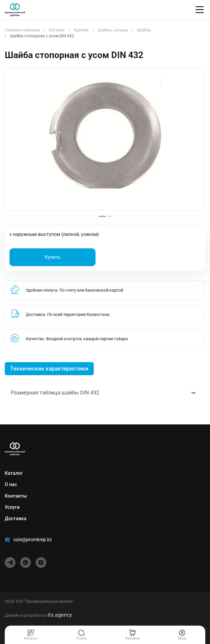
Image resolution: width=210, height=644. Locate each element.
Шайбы (144, 30)
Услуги (12, 507)
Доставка (16, 518)
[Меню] (200, 10)
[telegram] (10, 562)
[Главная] (15, 10)
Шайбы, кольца (113, 30)
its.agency (60, 615)
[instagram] (41, 562)
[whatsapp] (26, 562)
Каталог (57, 30)
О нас (11, 484)
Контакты (16, 496)
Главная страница (22, 30)
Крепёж (81, 30)
